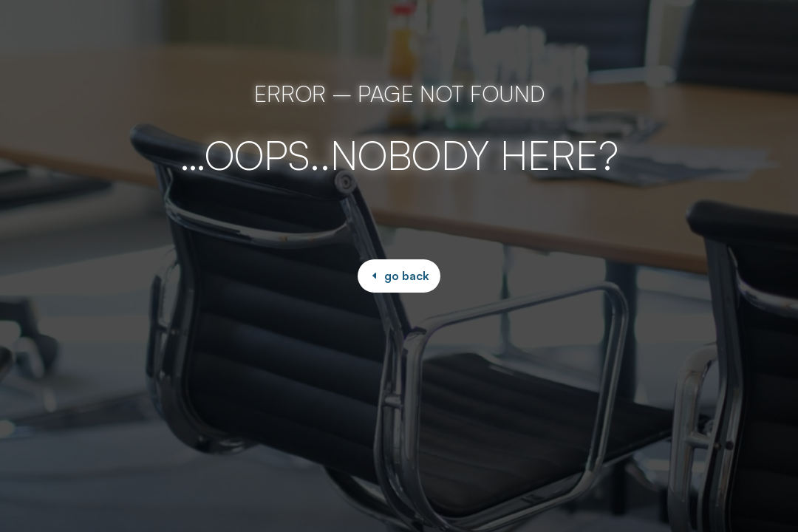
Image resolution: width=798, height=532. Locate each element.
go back (407, 276)
